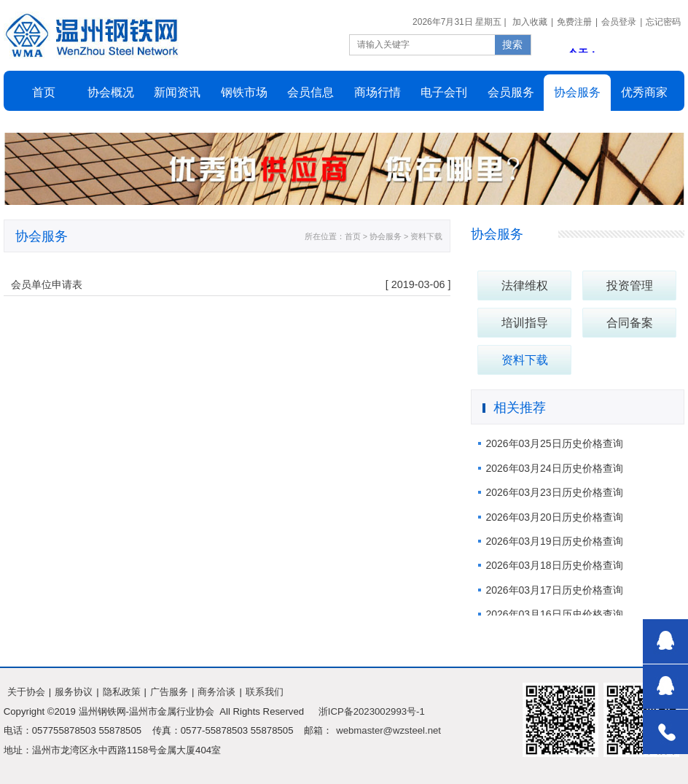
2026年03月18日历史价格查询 (554, 565)
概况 (111, 92)
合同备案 (630, 323)
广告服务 (169, 692)
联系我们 (265, 692)
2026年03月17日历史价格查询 (554, 590)
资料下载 (525, 360)
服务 (577, 92)
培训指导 (525, 323)
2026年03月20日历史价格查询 (554, 517)
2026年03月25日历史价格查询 (554, 443)
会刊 (444, 92)
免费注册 (574, 22)
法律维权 (525, 286)
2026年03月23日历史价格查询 (554, 492)
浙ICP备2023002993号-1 (372, 711)
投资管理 (630, 286)
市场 (244, 92)
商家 (644, 92)
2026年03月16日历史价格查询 (554, 614)
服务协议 (74, 692)
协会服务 (497, 234)
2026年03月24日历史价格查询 (554, 468)
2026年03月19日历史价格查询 (554, 541)
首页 (44, 92)
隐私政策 (122, 692)
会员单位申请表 (47, 284)
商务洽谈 (216, 692)
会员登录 (619, 22)
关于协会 (26, 692)
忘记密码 (663, 22)
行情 (378, 92)
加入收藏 (530, 22)
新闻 (177, 92)
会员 (310, 92)
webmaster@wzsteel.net (388, 730)
